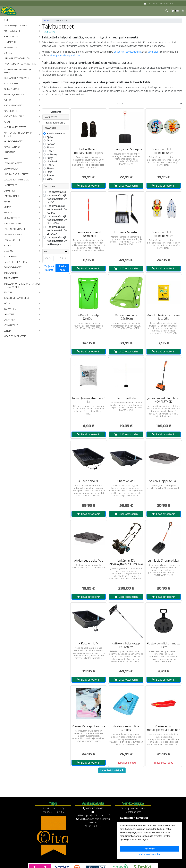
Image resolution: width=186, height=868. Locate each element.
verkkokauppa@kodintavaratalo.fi (93, 815)
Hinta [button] (56, 252)
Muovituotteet (12, 218)
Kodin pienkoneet (13, 105)
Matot (7, 207)
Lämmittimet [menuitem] (10, 191)
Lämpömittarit (11, 196)
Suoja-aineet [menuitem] (11, 256)
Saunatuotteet (12, 240)
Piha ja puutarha (13, 223)
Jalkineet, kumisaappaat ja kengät (17, 71)
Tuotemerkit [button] (56, 128)
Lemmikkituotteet (13, 163)
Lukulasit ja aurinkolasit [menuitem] (17, 180)
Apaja (50, 137)
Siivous (8, 245)
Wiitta (50, 179)
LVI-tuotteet (10, 185)
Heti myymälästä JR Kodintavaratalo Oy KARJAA (57, 209)
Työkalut (9, 303)
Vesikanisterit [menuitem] (11, 325)
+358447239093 (95, 808)
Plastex (51, 169)
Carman (51, 144)
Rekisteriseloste (133, 812)
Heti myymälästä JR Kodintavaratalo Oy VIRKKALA (57, 230)
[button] (167, 11)
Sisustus (8, 251)
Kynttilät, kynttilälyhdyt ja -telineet (19, 134)
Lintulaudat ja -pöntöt (16, 174)
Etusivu (48, 21)
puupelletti (119, 52)
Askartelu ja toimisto (15, 26)
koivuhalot (153, 52)
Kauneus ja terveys (14, 94)
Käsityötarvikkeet (13, 141)
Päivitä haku (62, 268)
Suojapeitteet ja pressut (17, 262)
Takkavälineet (11, 273)
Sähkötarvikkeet (13, 267)
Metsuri (8, 213)
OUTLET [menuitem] (8, 20)
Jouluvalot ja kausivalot (17, 78)
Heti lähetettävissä (56, 192)
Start (49, 172)
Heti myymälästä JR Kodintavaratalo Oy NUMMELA (57, 220)
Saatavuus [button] (56, 186)
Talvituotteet (11, 278)
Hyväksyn (150, 849)
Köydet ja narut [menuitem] (12, 147)
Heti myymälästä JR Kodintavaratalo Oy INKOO (57, 199)
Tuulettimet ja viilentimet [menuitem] (17, 298)
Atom (50, 141)
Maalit (7, 202)
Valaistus (9, 314)
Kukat (7, 122)
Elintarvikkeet (11, 42)
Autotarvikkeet (12, 31)
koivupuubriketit (134, 52)
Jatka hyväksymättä (150, 854)
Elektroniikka (11, 36)
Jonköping (52, 155)
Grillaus (9, 53)
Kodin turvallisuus (14, 116)
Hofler (50, 151)
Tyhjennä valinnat (49, 268)
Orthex (50, 165)
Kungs (50, 158)
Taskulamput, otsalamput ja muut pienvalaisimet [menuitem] (22, 285)
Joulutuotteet (12, 84)
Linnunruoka (11, 169)
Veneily (8, 331)
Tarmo (50, 175)
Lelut (7, 158)
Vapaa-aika (10, 320)
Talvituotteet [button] (50, 117)
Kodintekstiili (11, 111)
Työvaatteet (10, 309)
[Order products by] (147, 104)
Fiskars (50, 148)
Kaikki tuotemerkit (56, 134)
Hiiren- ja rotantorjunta (17, 58)
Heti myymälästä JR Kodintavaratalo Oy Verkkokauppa (57, 241)
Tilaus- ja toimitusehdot (133, 808)
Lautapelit (9, 152)
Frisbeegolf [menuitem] (10, 47)
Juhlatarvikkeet (12, 89)
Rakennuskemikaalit (14, 229)
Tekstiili (8, 292)
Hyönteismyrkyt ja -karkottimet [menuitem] (20, 64)
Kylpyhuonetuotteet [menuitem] (15, 127)
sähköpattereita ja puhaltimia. (65, 55)
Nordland (52, 162)
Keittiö (7, 100)
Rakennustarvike (13, 235)
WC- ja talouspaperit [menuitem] (15, 336)
